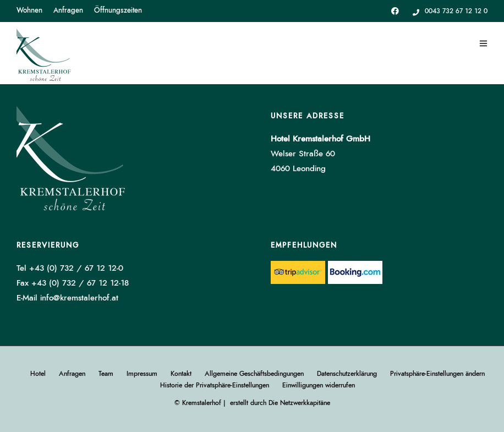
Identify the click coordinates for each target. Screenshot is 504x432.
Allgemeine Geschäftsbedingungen (254, 374)
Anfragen (68, 11)
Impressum (142, 374)
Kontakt (181, 374)
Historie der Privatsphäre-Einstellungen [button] (215, 385)
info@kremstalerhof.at (79, 298)
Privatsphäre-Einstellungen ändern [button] (437, 374)
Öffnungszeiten (118, 11)
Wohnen (29, 11)
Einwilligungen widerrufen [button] (319, 385)
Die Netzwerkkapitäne (299, 403)
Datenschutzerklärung (347, 374)
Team (106, 374)
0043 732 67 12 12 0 (450, 11)
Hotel (38, 374)
